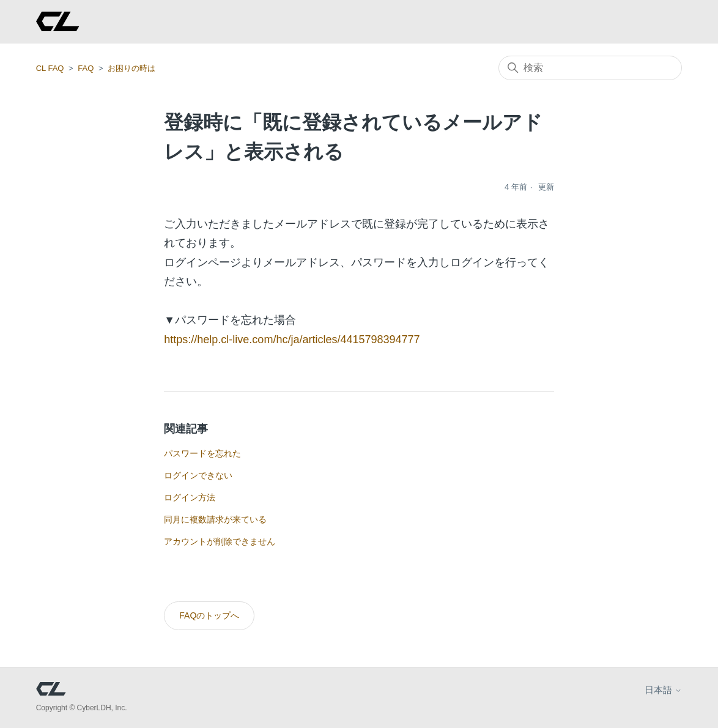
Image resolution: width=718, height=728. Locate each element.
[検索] (590, 68)
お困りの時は (131, 68)
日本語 (663, 690)
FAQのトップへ (209, 615)
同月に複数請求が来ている (215, 519)
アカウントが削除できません (220, 541)
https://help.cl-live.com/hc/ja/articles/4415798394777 (292, 340)
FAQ (86, 68)
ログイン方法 (190, 497)
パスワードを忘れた (202, 453)
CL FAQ (50, 68)
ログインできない (198, 475)
